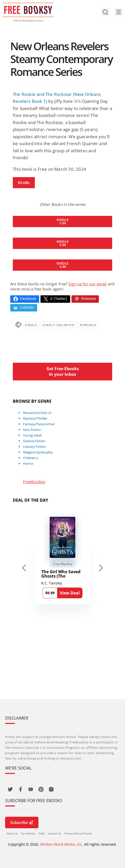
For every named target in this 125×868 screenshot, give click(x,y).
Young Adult (32, 435)
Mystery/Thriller (35, 418)
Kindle (24, 183)
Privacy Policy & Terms (78, 833)
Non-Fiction (32, 430)
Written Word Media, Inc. (62, 844)
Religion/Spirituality (38, 452)
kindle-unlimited (59, 325)
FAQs (42, 833)
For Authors (28, 833)
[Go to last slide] (24, 568)
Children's (31, 458)
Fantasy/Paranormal (39, 424)
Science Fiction (34, 441)
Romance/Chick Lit (37, 413)
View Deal (70, 593)
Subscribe (22, 822)
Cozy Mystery (63, 564)
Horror (28, 463)
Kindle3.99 (62, 221)
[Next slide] (101, 568)
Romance (88, 325)
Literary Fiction (34, 447)
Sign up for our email (87, 284)
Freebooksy (34, 482)
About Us (12, 833)
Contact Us (55, 833)
